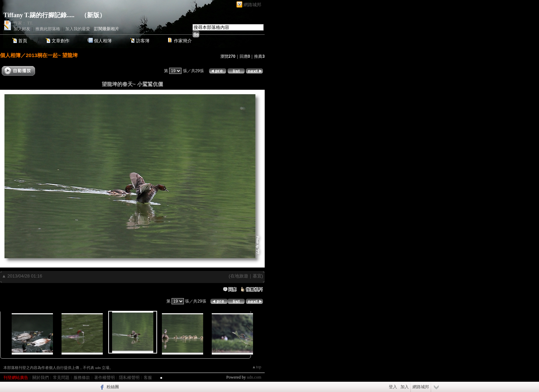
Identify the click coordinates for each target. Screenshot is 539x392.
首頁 (23, 41)
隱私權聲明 (129, 378)
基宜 (257, 276)
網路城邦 (252, 5)
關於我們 (41, 378)
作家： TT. (23, 23)
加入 (405, 387)
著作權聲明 (104, 378)
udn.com (254, 377)
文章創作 (60, 41)
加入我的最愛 (78, 29)
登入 (393, 387)
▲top (257, 367)
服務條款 (82, 378)
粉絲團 (113, 387)
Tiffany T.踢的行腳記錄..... (39, 15)
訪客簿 (143, 41)
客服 (148, 378)
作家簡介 (183, 41)
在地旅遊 (239, 276)
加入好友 (22, 29)
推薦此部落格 (48, 29)
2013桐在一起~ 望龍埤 (52, 55)
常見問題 (61, 378)
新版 (93, 15)
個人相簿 (103, 41)
